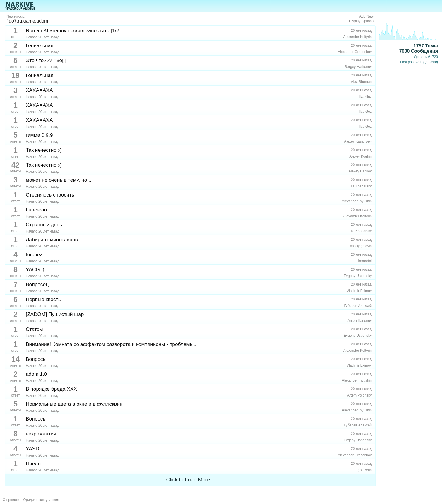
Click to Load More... (190, 480)
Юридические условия (41, 500)
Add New (366, 16)
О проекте (11, 500)
